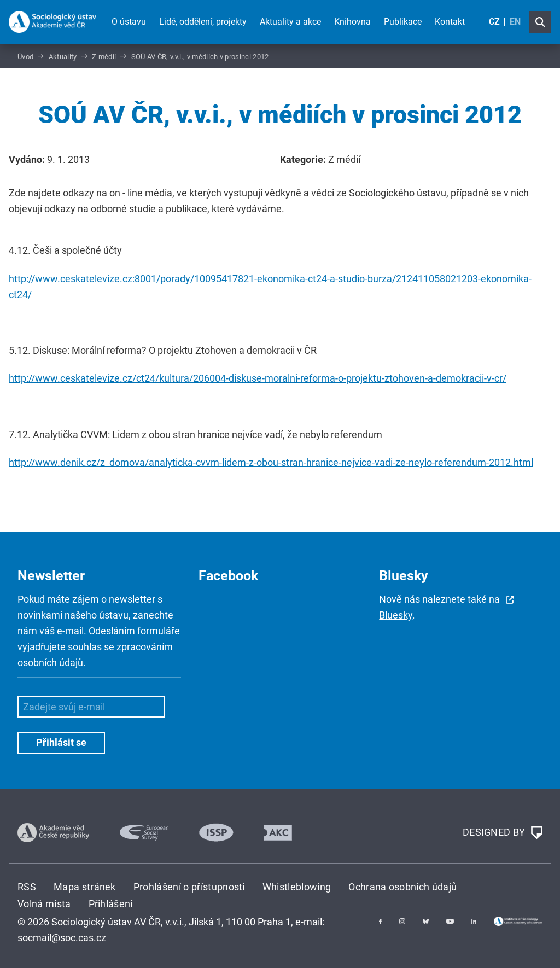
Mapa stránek (85, 887)
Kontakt (450, 22)
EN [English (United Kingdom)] (515, 22)
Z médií (104, 57)
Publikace (403, 22)
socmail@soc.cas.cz (62, 938)
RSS (27, 887)
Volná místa (44, 904)
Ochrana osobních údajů (402, 887)
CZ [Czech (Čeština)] (494, 22)
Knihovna (352, 22)
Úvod (25, 57)
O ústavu (129, 22)
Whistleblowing (297, 887)
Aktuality (63, 57)
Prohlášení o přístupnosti (189, 887)
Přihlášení (111, 904)
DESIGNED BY (503, 833)
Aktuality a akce (290, 22)
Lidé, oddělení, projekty (203, 22)
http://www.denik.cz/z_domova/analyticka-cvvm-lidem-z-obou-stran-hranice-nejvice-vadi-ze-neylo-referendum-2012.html (271, 462)
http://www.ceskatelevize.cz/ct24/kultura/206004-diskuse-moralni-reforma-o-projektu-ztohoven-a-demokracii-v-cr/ (258, 378)
